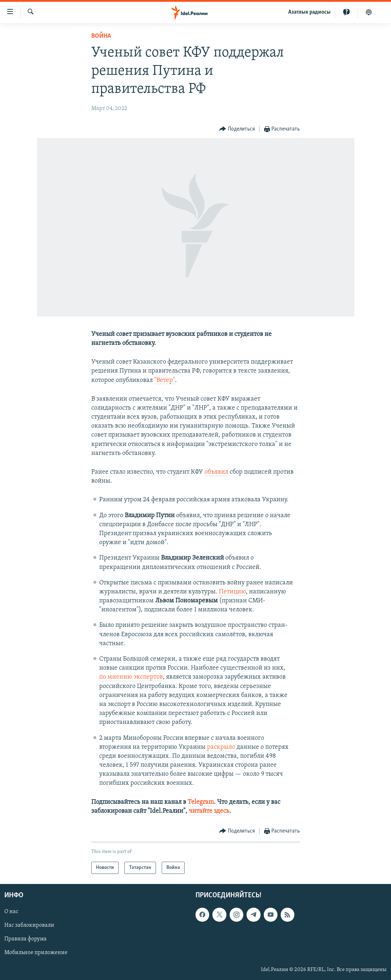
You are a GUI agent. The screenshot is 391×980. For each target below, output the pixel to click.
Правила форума (26, 939)
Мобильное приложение (36, 953)
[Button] (237, 129)
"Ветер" (165, 380)
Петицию (232, 592)
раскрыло (221, 747)
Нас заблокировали (29, 926)
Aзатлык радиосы (309, 12)
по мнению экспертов (131, 677)
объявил (216, 472)
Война (101, 36)
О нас (11, 912)
